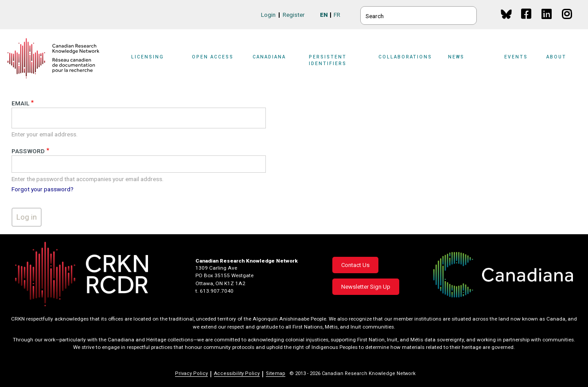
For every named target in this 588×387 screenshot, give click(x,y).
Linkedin (547, 22)
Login (268, 15)
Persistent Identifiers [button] (328, 60)
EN (324, 15)
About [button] (556, 57)
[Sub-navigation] (153, 63)
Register (294, 15)
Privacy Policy (191, 373)
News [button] (456, 57)
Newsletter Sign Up (366, 287)
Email (20, 103)
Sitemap (276, 373)
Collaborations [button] (405, 57)
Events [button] (516, 57)
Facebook (527, 22)
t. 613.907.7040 (214, 291)
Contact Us (355, 265)
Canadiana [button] (269, 57)
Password (28, 151)
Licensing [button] (148, 57)
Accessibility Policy (237, 373)
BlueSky (506, 14)
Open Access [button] (213, 57)
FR (337, 15)
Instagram (567, 22)
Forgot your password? (43, 189)
